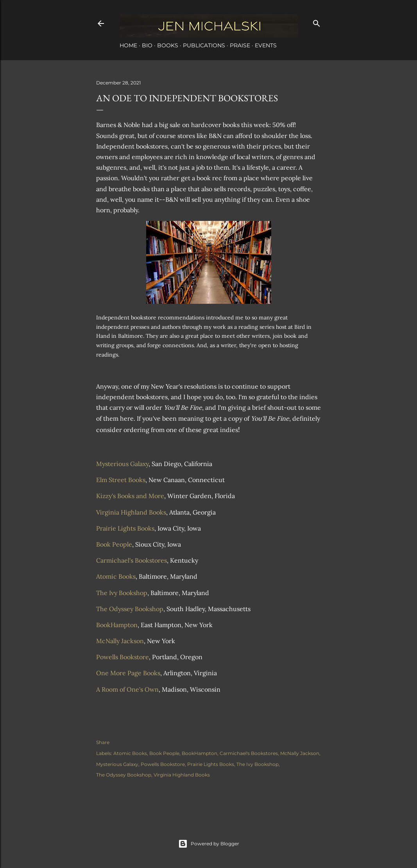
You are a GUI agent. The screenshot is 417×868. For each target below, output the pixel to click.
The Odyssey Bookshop (130, 609)
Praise (240, 45)
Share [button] (103, 742)
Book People (114, 544)
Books (168, 45)
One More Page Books (128, 673)
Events (266, 45)
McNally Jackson (120, 641)
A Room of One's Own (127, 689)
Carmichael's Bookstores (132, 560)
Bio (147, 45)
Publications (204, 45)
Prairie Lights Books (125, 528)
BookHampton (117, 625)
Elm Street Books (121, 480)
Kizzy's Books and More (130, 496)
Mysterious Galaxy (122, 464)
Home (128, 45)
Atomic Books (116, 576)
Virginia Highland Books (131, 512)
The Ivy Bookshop (122, 593)
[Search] (317, 22)
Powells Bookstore (123, 657)
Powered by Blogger (209, 844)
